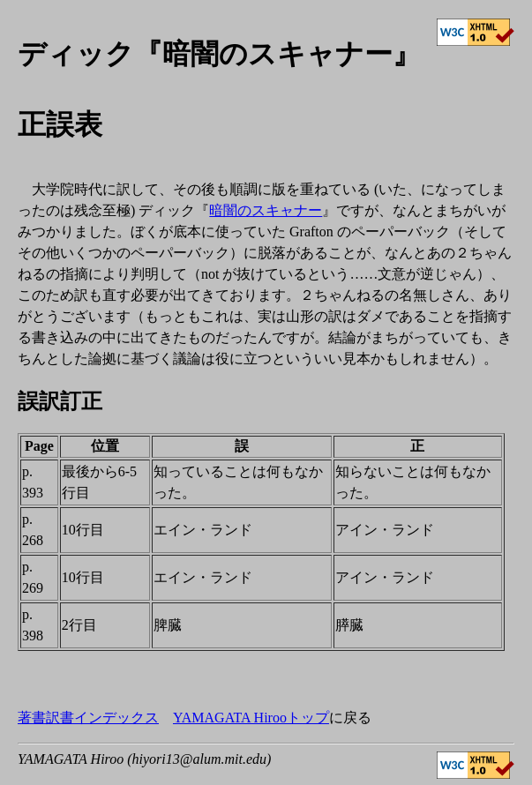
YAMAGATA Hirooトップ (251, 718)
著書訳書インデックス (88, 718)
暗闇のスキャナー (266, 210)
